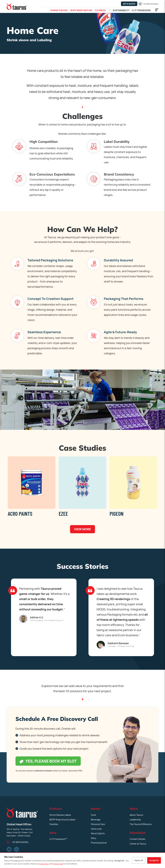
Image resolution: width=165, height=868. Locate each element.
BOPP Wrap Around (81, 10)
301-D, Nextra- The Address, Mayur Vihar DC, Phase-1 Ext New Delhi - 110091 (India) (20, 832)
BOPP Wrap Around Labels (62, 820)
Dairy (93, 838)
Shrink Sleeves (59, 10)
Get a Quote (129, 4)
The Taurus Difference (141, 824)
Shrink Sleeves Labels (60, 815)
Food (93, 815)
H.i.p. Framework (141, 10)
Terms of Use (58, 864)
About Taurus (136, 815)
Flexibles (100, 10)
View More (82, 529)
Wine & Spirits (98, 833)
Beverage (96, 820)
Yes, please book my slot (48, 761)
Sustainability (121, 10)
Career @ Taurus (138, 844)
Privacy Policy (44, 864)
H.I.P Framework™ (58, 839)
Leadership (135, 820)
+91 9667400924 (150, 4)
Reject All (139, 860)
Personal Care (98, 824)
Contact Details (137, 839)
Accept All (154, 860)
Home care (96, 829)
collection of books (43, 771)
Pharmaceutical (99, 843)
